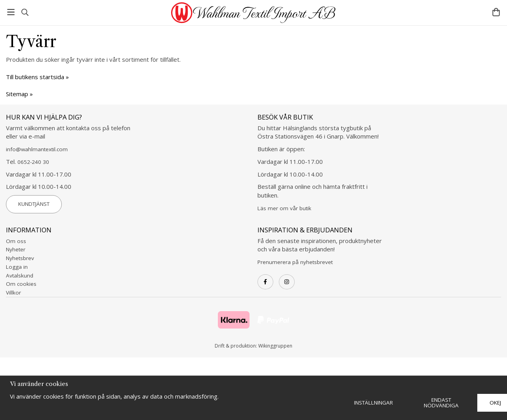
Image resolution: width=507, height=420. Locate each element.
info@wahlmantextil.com (37, 149)
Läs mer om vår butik (284, 208)
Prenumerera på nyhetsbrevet (295, 262)
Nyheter (16, 249)
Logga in (17, 267)
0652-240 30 (33, 162)
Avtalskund (20, 276)
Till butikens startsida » (37, 77)
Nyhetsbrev (20, 258)
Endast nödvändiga (441, 403)
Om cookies (21, 284)
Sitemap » (19, 94)
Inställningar (374, 403)
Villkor (13, 293)
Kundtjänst (34, 204)
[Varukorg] (496, 12)
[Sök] (25, 12)
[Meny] (11, 12)
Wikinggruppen (275, 346)
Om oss (16, 241)
